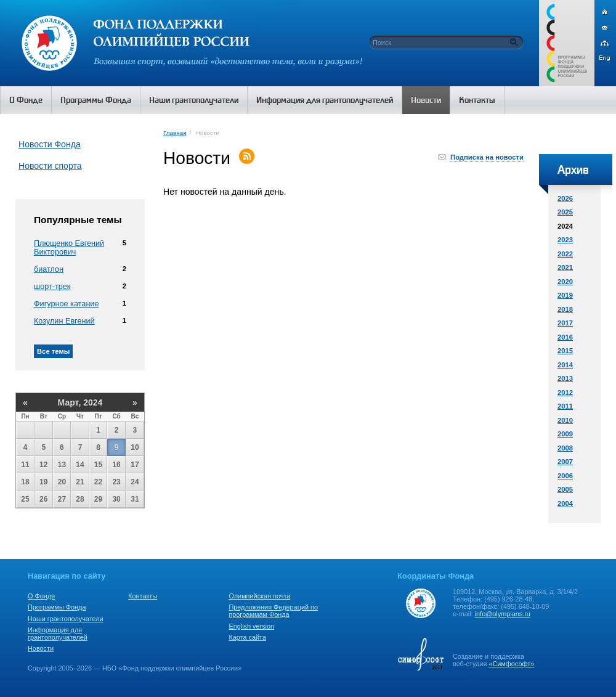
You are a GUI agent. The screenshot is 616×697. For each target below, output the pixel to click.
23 (116, 482)
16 (116, 465)
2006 (565, 476)
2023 (565, 240)
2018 (565, 309)
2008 (565, 448)
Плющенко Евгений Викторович (69, 248)
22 (98, 482)
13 (62, 465)
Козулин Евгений (64, 321)
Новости (41, 648)
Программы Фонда (57, 607)
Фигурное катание (66, 304)
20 (62, 482)
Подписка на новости (487, 157)
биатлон (49, 269)
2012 (565, 393)
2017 (565, 323)
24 (135, 482)
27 (62, 499)
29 (98, 499)
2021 (565, 267)
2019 (565, 295)
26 (43, 499)
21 (80, 482)
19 (43, 482)
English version (251, 626)
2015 (565, 351)
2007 (565, 462)
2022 (565, 254)
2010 (565, 420)
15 (98, 465)
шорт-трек (52, 287)
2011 (565, 406)
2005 (565, 489)
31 (135, 499)
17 (135, 465)
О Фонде (41, 596)
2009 (565, 434)
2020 (565, 282)
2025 (565, 212)
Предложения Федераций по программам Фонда (273, 611)
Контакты (143, 596)
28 (80, 499)
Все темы (53, 351)
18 (25, 482)
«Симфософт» (511, 664)
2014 (565, 365)
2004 (565, 503)
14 (80, 465)
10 (135, 447)
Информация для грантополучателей (58, 634)
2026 (565, 198)
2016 (565, 337)
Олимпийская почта (259, 596)
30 (116, 499)
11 (25, 465)
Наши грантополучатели (66, 619)
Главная (175, 133)
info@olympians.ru (503, 614)
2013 (565, 378)
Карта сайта (247, 637)
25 (25, 499)
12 (43, 465)
